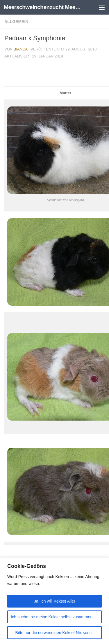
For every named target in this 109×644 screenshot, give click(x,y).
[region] (54, 601)
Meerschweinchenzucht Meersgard (43, 7)
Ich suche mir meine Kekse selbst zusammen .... (54, 617)
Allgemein (16, 22)
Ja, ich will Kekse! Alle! (54, 601)
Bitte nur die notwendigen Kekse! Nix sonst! (54, 633)
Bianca (21, 49)
